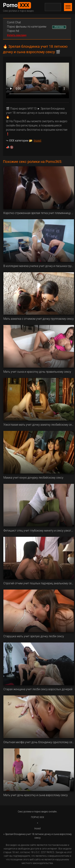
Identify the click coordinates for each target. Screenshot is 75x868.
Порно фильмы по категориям (27, 27)
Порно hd (13, 31)
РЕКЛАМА (59, 27)
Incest (37, 141)
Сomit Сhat (14, 22)
